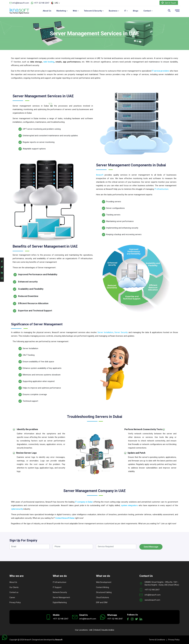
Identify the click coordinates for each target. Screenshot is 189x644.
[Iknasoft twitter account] (2, 267)
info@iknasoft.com (21, 3)
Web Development (104, 582)
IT (126, 11)
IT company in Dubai (84, 502)
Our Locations (81, 630)
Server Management (61, 597)
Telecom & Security (94, 11)
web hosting (49, 62)
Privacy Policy (15, 602)
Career (12, 597)
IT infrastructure (161, 189)
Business (114, 11)
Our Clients (14, 587)
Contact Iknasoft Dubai (65, 518)
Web (76, 11)
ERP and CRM (102, 602)
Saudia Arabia (108, 630)
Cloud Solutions (103, 597)
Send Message (151, 547)
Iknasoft (100, 175)
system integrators (129, 505)
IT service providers (161, 71)
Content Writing (103, 587)
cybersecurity (17, 509)
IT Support (57, 587)
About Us (47, 11)
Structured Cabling (104, 592)
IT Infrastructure (60, 582)
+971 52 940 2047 (42, 3)
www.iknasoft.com (152, 600)
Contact (148, 11)
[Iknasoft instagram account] (2, 278)
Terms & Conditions (157, 640)
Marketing (62, 11)
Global (97, 630)
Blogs (136, 11)
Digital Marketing (60, 602)
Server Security (121, 332)
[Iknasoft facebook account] (2, 261)
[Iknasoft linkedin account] (2, 272)
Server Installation (105, 332)
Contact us (14, 592)
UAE (91, 630)
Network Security (60, 592)
